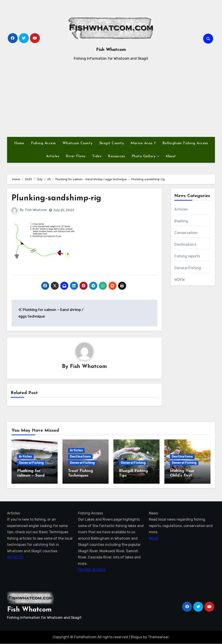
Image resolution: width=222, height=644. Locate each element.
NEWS (154, 539)
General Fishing (188, 268)
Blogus (136, 637)
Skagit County (112, 143)
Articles (53, 156)
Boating (181, 221)
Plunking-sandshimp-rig (59, 198)
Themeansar (158, 637)
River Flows (76, 156)
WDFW (180, 280)
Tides (97, 156)
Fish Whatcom (111, 50)
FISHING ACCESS (92, 570)
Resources (116, 156)
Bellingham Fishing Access (185, 143)
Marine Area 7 (143, 143)
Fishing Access (43, 143)
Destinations (185, 244)
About (171, 156)
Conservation (186, 233)
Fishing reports (187, 256)
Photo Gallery (144, 156)
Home (19, 143)
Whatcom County (78, 143)
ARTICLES (15, 557)
